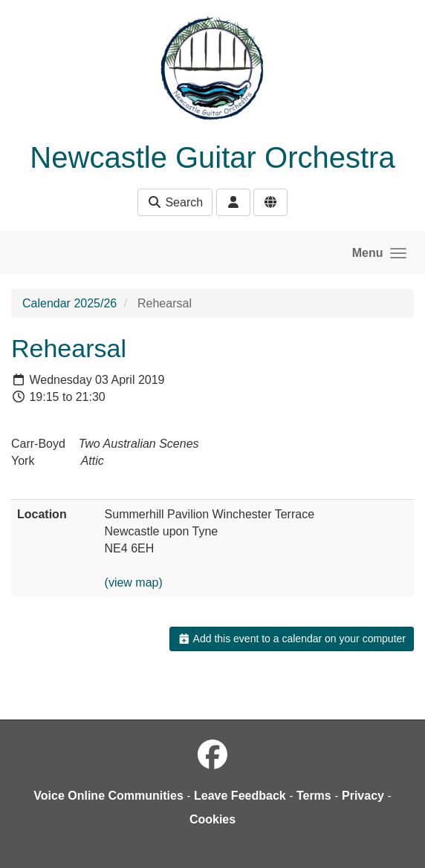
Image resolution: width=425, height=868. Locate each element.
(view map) (134, 583)
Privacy (363, 796)
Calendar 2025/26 (69, 303)
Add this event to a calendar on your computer (292, 639)
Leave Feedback (240, 796)
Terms (314, 796)
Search (175, 202)
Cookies (212, 819)
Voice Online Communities (108, 796)
